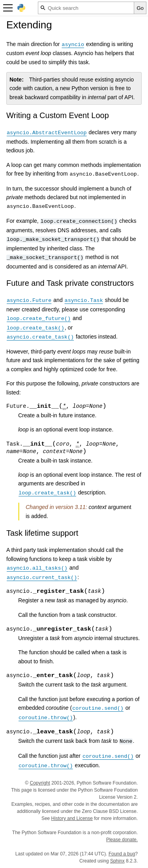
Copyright (40, 783)
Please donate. (122, 840)
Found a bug (122, 854)
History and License (72, 818)
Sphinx (117, 861)
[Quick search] (86, 8)
